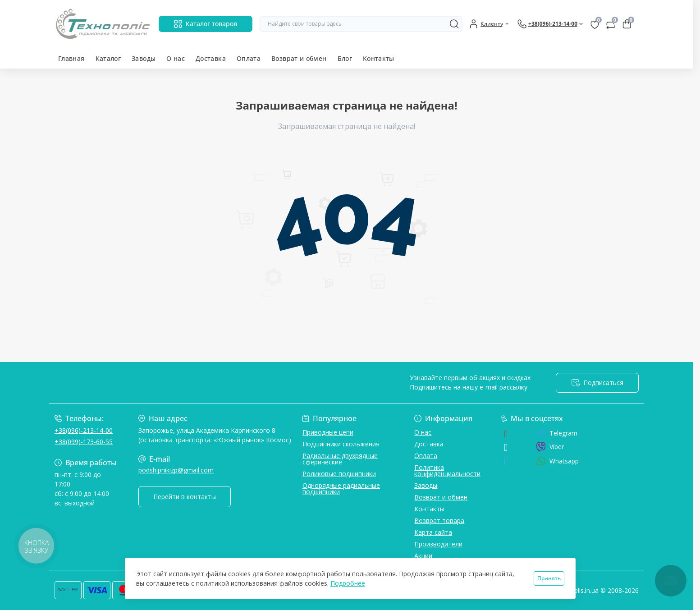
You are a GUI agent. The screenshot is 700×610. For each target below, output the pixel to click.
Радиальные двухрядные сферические (340, 459)
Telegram (557, 433)
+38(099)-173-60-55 (84, 442)
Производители (438, 544)
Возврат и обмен (299, 58)
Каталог (108, 58)
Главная (71, 58)
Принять (549, 578)
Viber (550, 447)
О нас (176, 58)
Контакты (379, 58)
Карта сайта (433, 532)
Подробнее (348, 583)
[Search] (454, 24)
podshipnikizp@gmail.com (176, 470)
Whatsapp (557, 461)
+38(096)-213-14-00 (84, 430)
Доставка (211, 58)
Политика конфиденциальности (447, 470)
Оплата (249, 58)
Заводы (144, 58)
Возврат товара (439, 521)
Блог (345, 58)
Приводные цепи (328, 432)
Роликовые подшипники (339, 474)
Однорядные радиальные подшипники (341, 488)
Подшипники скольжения (341, 444)
